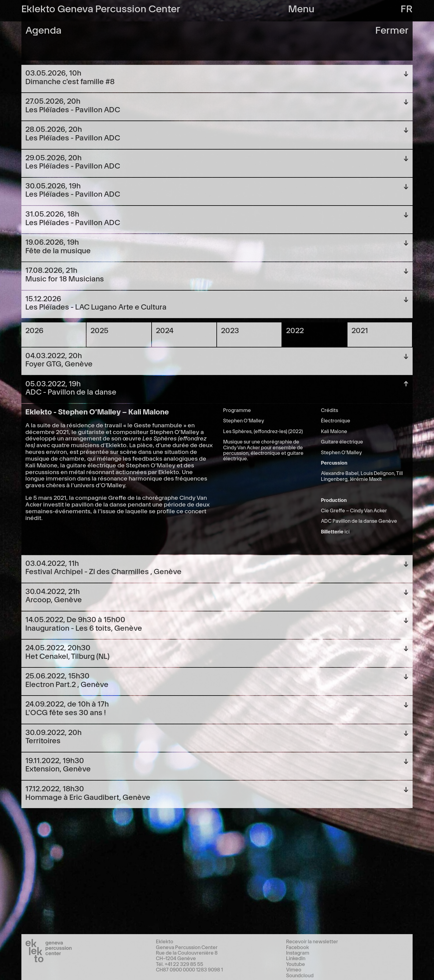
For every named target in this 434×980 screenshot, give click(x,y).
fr (407, 8)
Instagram (298, 952)
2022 (295, 330)
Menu (301, 8)
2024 (165, 330)
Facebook (298, 947)
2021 (360, 330)
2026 (34, 330)
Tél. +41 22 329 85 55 (180, 964)
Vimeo (294, 969)
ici (347, 531)
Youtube (296, 964)
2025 (99, 330)
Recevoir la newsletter (312, 941)
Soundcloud (300, 975)
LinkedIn (296, 958)
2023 (230, 330)
